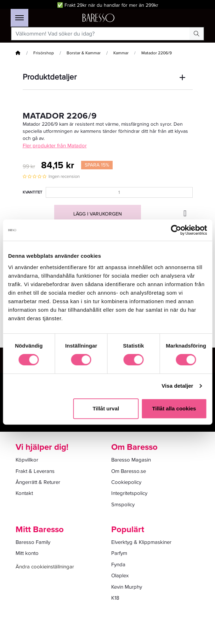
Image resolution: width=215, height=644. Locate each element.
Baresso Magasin (131, 460)
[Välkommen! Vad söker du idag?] (100, 34)
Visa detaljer (177, 386)
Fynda (118, 564)
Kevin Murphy (127, 587)
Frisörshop (44, 53)
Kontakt (24, 493)
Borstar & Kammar (84, 53)
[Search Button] (197, 34)
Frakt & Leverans (35, 471)
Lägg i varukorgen (98, 214)
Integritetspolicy (129, 493)
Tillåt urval (106, 408)
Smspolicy (123, 504)
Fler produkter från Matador (55, 146)
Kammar (121, 53)
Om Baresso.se (129, 471)
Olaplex (120, 575)
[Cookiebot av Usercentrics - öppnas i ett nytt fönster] (176, 230)
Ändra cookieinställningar (45, 567)
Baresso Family (33, 542)
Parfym (119, 553)
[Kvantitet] (119, 192)
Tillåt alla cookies (174, 408)
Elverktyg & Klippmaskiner (141, 542)
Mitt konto (27, 553)
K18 (115, 598)
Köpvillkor (27, 460)
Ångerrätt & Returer (38, 482)
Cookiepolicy (126, 482)
